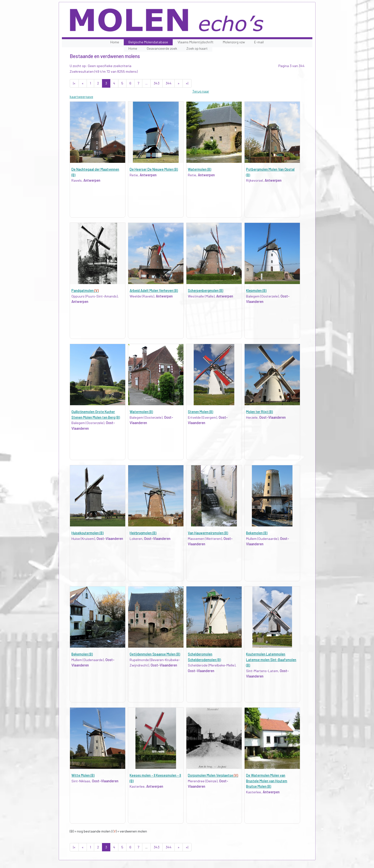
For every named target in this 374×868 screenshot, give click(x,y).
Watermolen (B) (199, 169)
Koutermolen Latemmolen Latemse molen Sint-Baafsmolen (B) (271, 660)
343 (157, 83)
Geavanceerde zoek (162, 48)
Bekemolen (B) (257, 533)
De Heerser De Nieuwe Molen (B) (154, 169)
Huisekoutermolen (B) (87, 533)
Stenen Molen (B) (200, 412)
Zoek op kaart (197, 48)
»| (187, 83)
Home (115, 42)
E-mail (259, 42)
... (146, 83)
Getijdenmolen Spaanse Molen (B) (155, 654)
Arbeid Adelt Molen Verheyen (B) (154, 291)
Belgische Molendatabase (148, 42)
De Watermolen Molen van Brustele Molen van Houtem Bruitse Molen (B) (267, 781)
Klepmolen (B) (256, 291)
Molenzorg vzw (234, 42)
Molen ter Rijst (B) (259, 412)
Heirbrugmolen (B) (143, 533)
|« (74, 83)
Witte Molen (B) (83, 775)
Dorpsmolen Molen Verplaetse (213, 775)
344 (169, 83)
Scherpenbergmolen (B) (205, 291)
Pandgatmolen (85, 291)
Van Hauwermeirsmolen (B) (208, 533)
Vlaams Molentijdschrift (196, 42)
